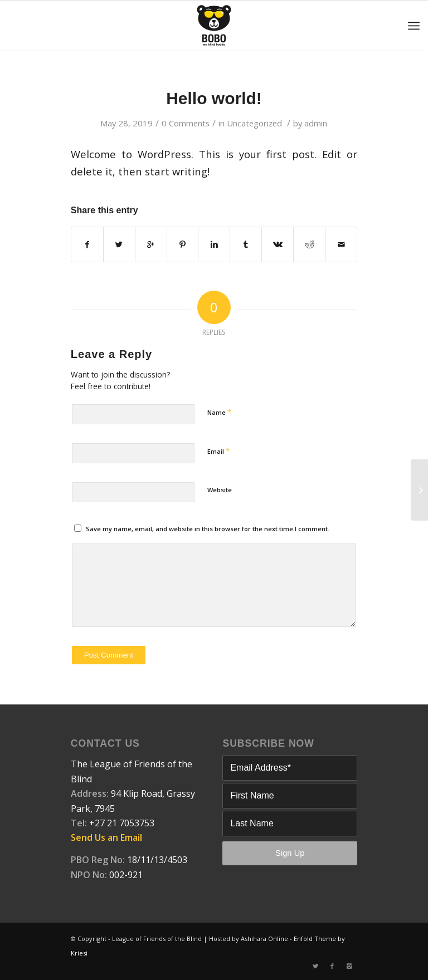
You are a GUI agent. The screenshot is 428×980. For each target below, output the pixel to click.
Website (220, 490)
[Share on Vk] (278, 244)
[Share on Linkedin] (214, 244)
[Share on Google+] (151, 244)
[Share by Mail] (341, 244)
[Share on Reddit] (309, 244)
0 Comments (186, 123)
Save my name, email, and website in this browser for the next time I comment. (208, 529)
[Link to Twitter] (315, 966)
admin (316, 123)
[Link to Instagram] (349, 966)
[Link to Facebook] (332, 966)
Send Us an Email (106, 837)
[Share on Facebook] (87, 244)
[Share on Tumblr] (246, 244)
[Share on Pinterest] (183, 244)
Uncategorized (254, 123)
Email (218, 451)
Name (219, 412)
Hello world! (214, 98)
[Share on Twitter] (119, 244)
